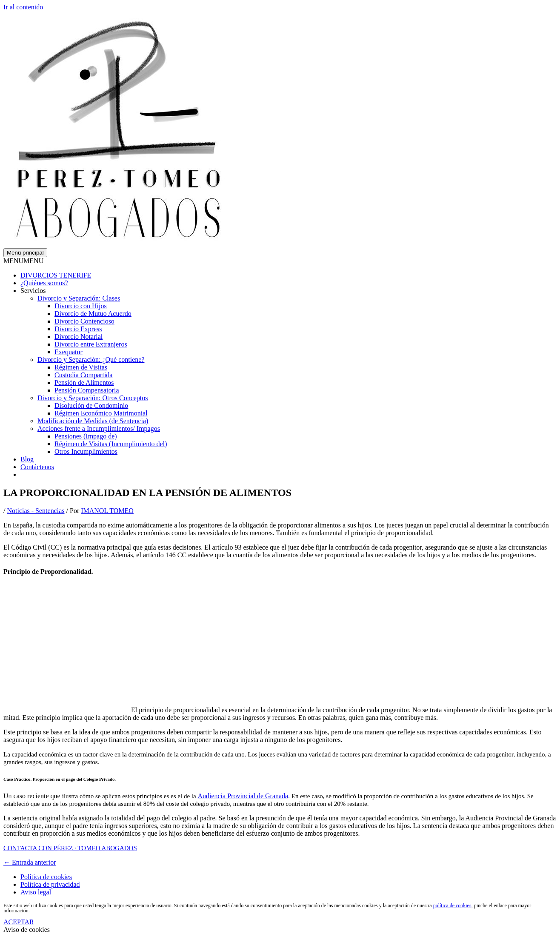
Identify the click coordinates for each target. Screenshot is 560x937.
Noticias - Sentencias (36, 511)
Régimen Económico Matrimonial (101, 413)
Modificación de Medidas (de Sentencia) (93, 421)
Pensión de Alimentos (84, 383)
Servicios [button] (33, 291)
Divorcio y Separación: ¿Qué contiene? (91, 360)
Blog (27, 459)
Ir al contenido (23, 7)
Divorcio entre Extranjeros (91, 344)
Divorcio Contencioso (84, 321)
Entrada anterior (30, 862)
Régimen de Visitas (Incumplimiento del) (111, 444)
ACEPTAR (19, 922)
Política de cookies (46, 877)
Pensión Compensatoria (87, 390)
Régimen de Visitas (81, 367)
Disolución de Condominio (91, 405)
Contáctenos (37, 467)
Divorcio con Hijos (81, 306)
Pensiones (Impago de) (86, 436)
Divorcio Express (78, 329)
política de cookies (452, 905)
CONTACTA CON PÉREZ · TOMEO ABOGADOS (70, 848)
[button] (23, 261)
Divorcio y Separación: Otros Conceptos (93, 398)
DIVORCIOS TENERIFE (56, 275)
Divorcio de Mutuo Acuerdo (93, 314)
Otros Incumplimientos (86, 451)
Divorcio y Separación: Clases (79, 298)
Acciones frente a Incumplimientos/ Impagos (99, 428)
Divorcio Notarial (79, 337)
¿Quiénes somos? (44, 283)
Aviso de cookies (27, 930)
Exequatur (69, 352)
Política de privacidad (50, 884)
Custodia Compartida (83, 375)
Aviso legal (36, 892)
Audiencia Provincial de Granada (243, 796)
